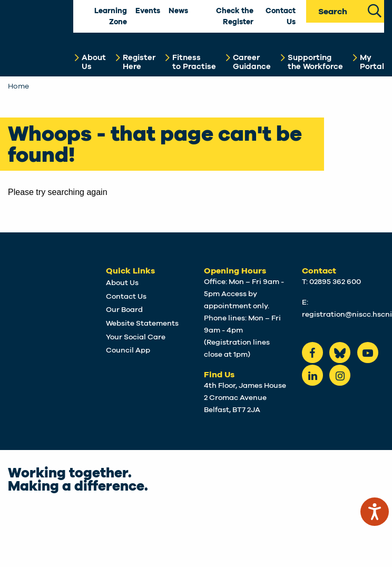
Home (18, 86)
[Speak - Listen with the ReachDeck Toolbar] (375, 512)
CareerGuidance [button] (252, 62)
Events (148, 11)
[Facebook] (312, 353)
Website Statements (142, 324)
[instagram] (340, 375)
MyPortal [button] (372, 62)
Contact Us (281, 17)
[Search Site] (374, 10)
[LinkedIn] (312, 375)
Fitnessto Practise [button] (194, 62)
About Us (122, 283)
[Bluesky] (340, 353)
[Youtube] (368, 353)
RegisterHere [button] (139, 62)
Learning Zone (111, 17)
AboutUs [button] (94, 62)
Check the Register (235, 17)
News (178, 11)
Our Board (124, 310)
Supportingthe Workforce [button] (315, 62)
